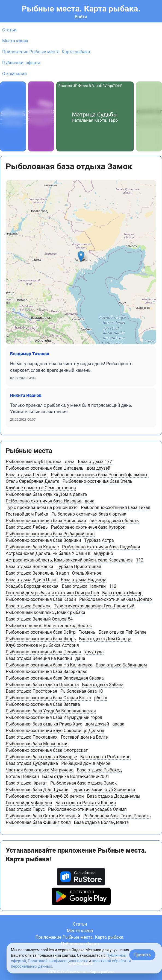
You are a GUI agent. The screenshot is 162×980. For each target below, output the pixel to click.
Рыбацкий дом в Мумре (86, 763)
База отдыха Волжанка (30, 567)
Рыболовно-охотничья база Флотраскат (47, 750)
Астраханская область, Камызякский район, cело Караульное (69, 560)
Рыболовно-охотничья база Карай (41, 599)
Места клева (15, 41)
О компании (14, 74)
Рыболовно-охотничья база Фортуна (89, 514)
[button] (81, 257)
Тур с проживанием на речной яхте (42, 507)
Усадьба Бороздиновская (32, 586)
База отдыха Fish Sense (123, 632)
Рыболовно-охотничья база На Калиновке (49, 665)
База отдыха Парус (25, 809)
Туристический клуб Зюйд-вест (104, 790)
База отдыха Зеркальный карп (37, 573)
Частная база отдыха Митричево (40, 770)
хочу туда (94, 652)
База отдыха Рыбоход (99, 770)
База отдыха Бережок (28, 606)
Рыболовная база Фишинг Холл (38, 822)
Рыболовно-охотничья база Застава (43, 704)
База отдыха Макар (122, 593)
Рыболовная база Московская (37, 744)
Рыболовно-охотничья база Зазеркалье (47, 672)
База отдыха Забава (103, 685)
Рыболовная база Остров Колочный (43, 816)
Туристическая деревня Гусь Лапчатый (94, 606)
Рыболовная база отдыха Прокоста (42, 685)
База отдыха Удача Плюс (32, 580)
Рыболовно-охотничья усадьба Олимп (87, 809)
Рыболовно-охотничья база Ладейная (101, 547)
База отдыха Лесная (27, 475)
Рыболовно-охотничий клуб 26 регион (45, 796)
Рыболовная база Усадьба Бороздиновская (51, 711)
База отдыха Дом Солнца (105, 639)
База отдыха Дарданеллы (114, 796)
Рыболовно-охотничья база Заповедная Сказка (55, 678)
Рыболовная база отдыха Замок (83, 783)
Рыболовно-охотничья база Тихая (116, 507)
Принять (142, 955)
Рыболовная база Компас (32, 547)
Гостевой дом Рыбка (27, 514)
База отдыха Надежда (84, 580)
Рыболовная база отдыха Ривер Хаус (44, 724)
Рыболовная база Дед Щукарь (37, 790)
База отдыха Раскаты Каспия (86, 803)
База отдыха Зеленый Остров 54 (39, 619)
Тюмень (87, 632)
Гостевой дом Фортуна (29, 803)
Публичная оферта (21, 63)
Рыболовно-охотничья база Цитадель (45, 468)
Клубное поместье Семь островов (41, 488)
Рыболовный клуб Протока (34, 462)
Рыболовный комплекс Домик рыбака (45, 612)
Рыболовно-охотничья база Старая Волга (48, 698)
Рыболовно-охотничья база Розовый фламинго (100, 475)
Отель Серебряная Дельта (33, 481)
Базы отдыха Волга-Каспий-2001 (76, 776)
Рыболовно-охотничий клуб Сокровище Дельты (55, 731)
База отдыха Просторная (31, 691)
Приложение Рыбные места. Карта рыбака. (47, 52)
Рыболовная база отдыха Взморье (41, 757)
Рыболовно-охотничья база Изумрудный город (54, 717)
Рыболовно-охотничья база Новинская (46, 521)
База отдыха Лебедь (27, 527)
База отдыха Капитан (84, 586)
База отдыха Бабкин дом (121, 665)
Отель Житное (87, 573)
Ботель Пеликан (22, 776)
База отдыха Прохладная (32, 737)
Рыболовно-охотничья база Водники (43, 540)
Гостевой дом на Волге (84, 737)
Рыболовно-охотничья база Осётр (41, 632)
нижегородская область (114, 521)
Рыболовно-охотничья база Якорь (41, 639)
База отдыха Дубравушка (32, 763)
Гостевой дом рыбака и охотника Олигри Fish (52, 593)
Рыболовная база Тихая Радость (117, 816)
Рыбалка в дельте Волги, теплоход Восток (49, 626)
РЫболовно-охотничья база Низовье (44, 501)
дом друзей (98, 468)
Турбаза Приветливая (79, 567)
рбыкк (101, 698)
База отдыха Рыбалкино (105, 757)
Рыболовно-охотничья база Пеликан (43, 652)
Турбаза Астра (99, 540)
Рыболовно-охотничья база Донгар (116, 599)
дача (70, 462)
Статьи (9, 30)
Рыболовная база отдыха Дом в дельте (46, 494)
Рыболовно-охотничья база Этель (97, 481)
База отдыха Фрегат (26, 783)
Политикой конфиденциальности (58, 961)
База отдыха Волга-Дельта (101, 822)
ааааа (119, 724)
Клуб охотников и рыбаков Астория (42, 645)
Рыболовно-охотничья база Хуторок (88, 527)
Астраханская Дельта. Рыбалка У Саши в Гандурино (59, 553)
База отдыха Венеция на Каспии (39, 658)
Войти (81, 17)
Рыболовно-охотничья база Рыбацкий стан (50, 534)
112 (140, 560)
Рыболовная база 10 (82, 691)
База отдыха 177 (95, 462)
